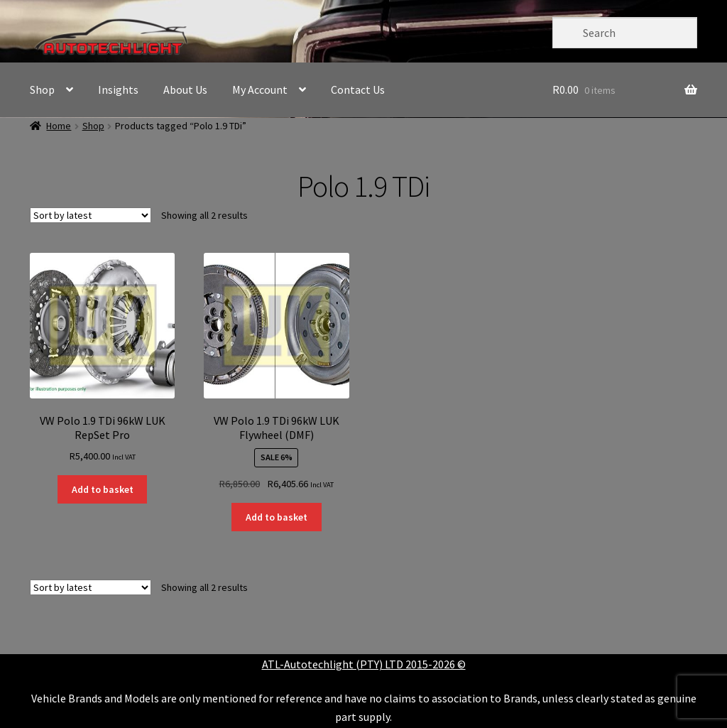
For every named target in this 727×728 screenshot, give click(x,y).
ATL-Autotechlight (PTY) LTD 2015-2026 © (364, 664)
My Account (260, 89)
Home (59, 126)
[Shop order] (91, 215)
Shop (42, 89)
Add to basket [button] (103, 489)
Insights (118, 89)
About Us (185, 89)
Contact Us (358, 89)
